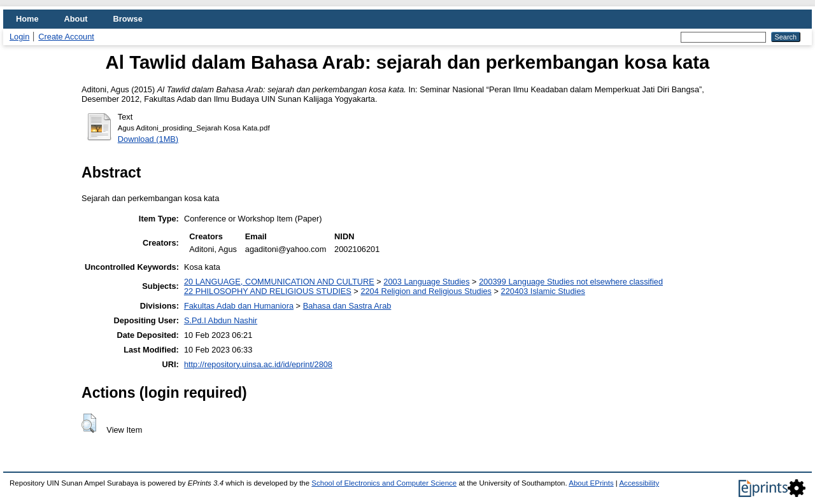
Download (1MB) (148, 139)
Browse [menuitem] (128, 19)
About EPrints (591, 483)
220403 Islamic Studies (543, 291)
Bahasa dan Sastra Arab (347, 306)
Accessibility (639, 483)
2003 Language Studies (426, 282)
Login (19, 37)
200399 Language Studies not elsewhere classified (571, 282)
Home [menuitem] (27, 19)
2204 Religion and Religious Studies (426, 291)
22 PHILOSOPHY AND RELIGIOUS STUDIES (268, 291)
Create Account (66, 37)
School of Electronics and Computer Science (384, 483)
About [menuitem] (76, 19)
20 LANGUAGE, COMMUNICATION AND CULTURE (279, 282)
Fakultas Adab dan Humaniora (239, 306)
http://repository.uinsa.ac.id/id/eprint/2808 (258, 364)
